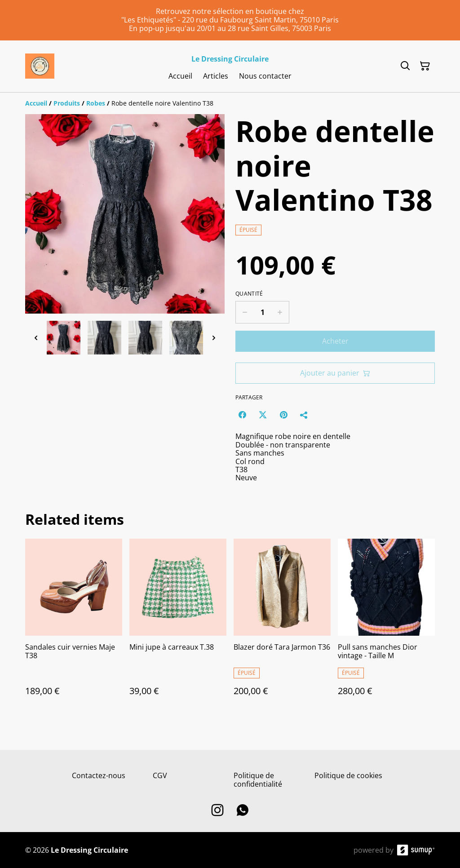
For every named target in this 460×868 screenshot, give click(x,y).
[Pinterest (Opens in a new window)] (283, 415)
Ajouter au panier (335, 373)
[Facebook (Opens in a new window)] (242, 415)
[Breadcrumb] (230, 103)
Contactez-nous (99, 775)
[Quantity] (262, 312)
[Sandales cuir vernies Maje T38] (74, 626)
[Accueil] (36, 103)
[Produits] (67, 103)
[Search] (405, 66)
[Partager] (304, 415)
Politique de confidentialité (258, 780)
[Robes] (96, 103)
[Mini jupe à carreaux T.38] (178, 626)
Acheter (335, 341)
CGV (160, 775)
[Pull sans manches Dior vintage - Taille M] (386, 626)
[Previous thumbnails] (36, 338)
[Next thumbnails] (214, 338)
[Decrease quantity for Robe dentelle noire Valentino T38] (245, 312)
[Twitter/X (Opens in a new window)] (263, 415)
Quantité (249, 294)
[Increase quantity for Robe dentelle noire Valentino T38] (280, 312)
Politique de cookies (348, 775)
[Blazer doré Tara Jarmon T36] (282, 626)
